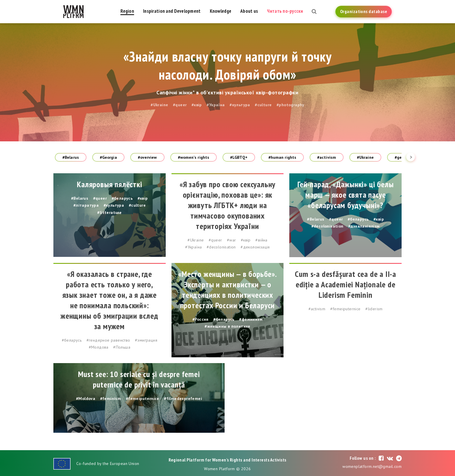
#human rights (282, 157)
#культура (240, 105)
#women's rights (194, 157)
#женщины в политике (228, 326)
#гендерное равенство (108, 340)
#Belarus (71, 157)
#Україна (216, 105)
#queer (180, 105)
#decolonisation (221, 247)
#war (232, 240)
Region (127, 11)
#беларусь (122, 198)
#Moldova (86, 399)
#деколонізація (255, 247)
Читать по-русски (285, 11)
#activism (327, 157)
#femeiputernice (345, 309)
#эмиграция (146, 340)
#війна (261, 240)
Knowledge (221, 11)
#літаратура (86, 205)
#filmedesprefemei (183, 399)
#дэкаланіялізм (364, 226)
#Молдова (99, 347)
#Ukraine (159, 105)
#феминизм (251, 319)
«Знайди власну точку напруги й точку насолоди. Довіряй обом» (228, 65)
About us (249, 11)
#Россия (201, 319)
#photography (290, 105)
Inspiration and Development (172, 11)
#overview (147, 157)
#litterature (109, 212)
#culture (263, 105)
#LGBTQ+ (239, 157)
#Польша (122, 347)
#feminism (111, 399)
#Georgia (108, 157)
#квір (197, 105)
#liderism (374, 309)
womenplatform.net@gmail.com (372, 466)
